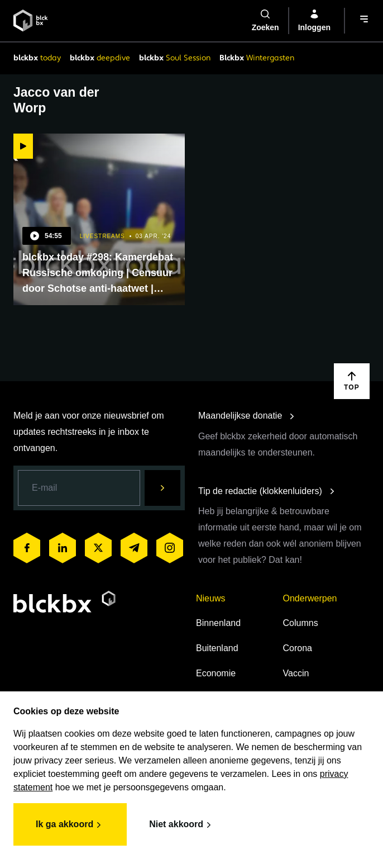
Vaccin (296, 673)
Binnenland (218, 623)
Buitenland (217, 648)
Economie (216, 673)
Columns (301, 623)
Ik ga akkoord (70, 825)
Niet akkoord (182, 825)
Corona (298, 648)
